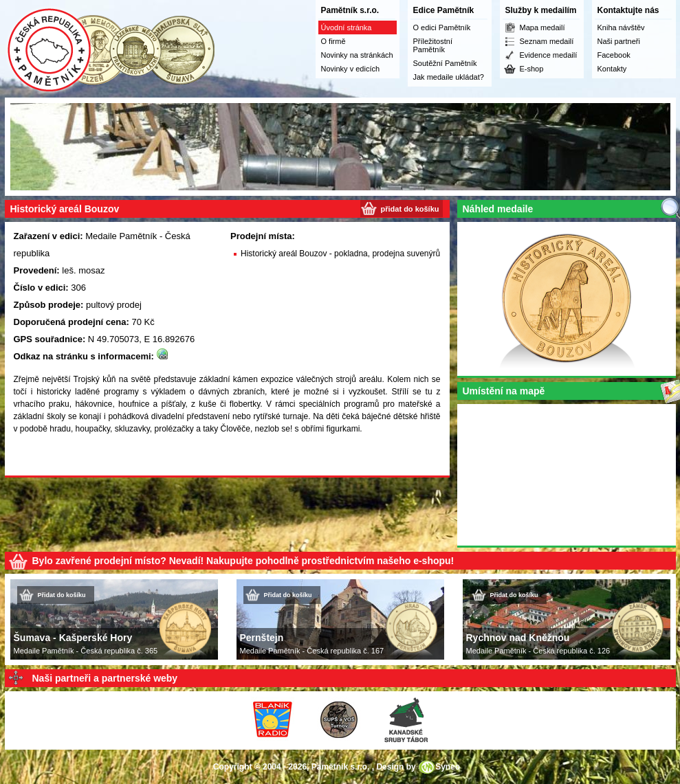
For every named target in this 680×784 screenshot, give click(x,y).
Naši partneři (619, 41)
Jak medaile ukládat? (449, 77)
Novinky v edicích (351, 69)
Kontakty (612, 69)
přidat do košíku (410, 209)
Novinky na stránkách (357, 55)
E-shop (532, 69)
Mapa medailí (542, 27)
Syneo (448, 767)
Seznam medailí (547, 41)
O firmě (333, 41)
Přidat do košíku (62, 595)
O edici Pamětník (442, 27)
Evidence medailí (549, 55)
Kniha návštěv (621, 27)
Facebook (614, 55)
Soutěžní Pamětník (445, 63)
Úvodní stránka (347, 27)
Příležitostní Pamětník (433, 45)
